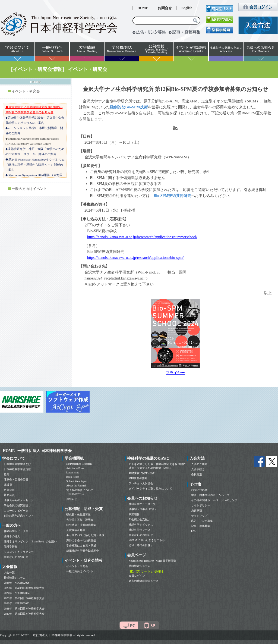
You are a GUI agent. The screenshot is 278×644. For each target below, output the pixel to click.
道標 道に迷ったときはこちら (147, 540)
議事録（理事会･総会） (143, 509)
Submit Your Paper (77, 481)
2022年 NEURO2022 (17, 603)
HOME (143, 8)
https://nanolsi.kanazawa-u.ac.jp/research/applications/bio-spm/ (135, 258)
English (187, 8)
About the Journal (76, 486)
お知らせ (72, 499)
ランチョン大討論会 (141, 483)
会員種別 (197, 474)
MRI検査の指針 (138, 478)
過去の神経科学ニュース (144, 581)
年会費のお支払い (140, 519)
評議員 (8, 485)
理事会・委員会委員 (16, 480)
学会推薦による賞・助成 (81, 546)
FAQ (194, 531)
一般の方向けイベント (29, 189)
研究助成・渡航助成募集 (81, 525)
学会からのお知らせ (16, 557)
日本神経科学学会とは (17, 464)
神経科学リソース (140, 530)
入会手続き (198, 469)
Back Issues (73, 477)
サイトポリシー (201, 505)
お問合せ (165, 8)
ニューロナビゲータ (16, 511)
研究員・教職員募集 (78, 515)
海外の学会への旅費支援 (81, 540)
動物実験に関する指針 (142, 473)
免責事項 (197, 511)
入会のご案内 (199, 464)
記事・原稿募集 (201, 526)
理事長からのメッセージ (19, 500)
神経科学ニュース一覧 (142, 504)
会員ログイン (137, 576)
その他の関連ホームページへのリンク (214, 500)
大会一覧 (9, 572)
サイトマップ (199, 516)
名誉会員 (9, 490)
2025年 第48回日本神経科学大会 (24, 588)
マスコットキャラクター (19, 552)
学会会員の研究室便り (17, 505)
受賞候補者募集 (76, 530)
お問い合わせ (199, 490)
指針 (7, 474)
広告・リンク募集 (202, 521)
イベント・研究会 (26, 91)
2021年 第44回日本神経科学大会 (24, 609)
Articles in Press (75, 468)
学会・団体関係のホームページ (210, 495)
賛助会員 (9, 495)
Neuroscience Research (79, 464)
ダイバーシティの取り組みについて (150, 489)
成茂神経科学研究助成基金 (83, 551)
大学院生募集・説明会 (80, 520)
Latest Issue (73, 472)
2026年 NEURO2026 (17, 583)
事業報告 (134, 514)
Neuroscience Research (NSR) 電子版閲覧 (152, 561)
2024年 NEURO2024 (17, 593)
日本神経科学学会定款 (17, 469)
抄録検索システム (15, 578)
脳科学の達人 (12, 536)
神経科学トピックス (16, 531)
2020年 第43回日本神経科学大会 (24, 614)
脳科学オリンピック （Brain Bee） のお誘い (30, 541)
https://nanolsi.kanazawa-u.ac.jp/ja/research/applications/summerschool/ (142, 237)
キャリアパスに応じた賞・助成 (85, 535)
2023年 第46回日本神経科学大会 (24, 598)
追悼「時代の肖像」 (141, 545)
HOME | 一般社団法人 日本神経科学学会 (37, 451)
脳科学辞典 (11, 547)
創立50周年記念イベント (19, 516)
